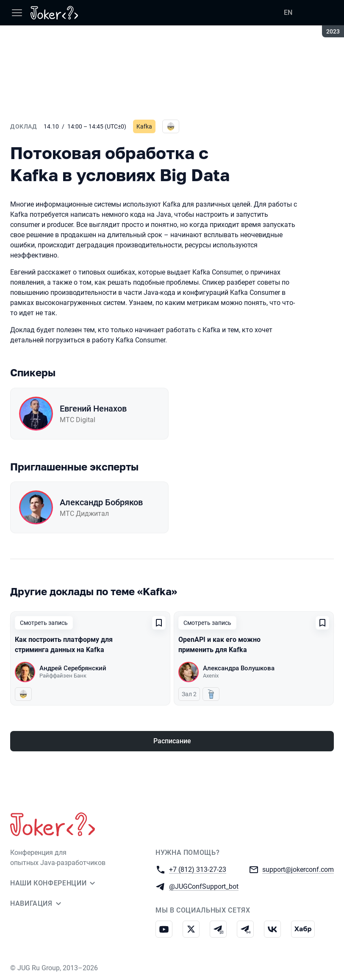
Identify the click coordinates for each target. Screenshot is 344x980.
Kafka (144, 126)
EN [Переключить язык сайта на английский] (288, 13)
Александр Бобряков (101, 502)
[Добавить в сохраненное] (159, 623)
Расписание (172, 741)
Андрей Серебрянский (73, 668)
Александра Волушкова (239, 668)
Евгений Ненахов (93, 409)
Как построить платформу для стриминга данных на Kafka (64, 645)
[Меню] (17, 13)
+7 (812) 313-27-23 (198, 869)
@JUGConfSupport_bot (204, 886)
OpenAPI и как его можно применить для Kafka (219, 645)
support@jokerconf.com (298, 869)
